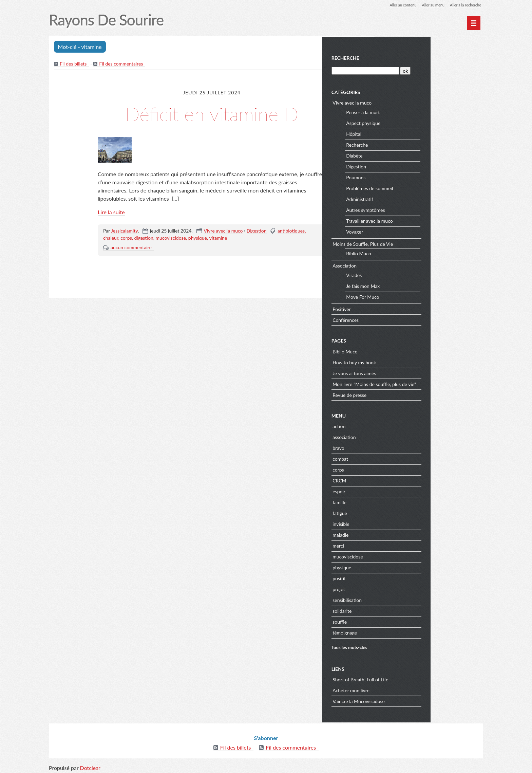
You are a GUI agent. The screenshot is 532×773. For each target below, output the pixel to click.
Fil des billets (73, 64)
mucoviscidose (171, 238)
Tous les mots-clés (403, 646)
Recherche (399, 57)
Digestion (257, 231)
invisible (395, 523)
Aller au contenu (397, 5)
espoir (393, 490)
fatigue (393, 512)
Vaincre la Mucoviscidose (412, 700)
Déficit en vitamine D (212, 114)
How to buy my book (408, 361)
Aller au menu (429, 5)
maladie (394, 534)
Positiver (395, 308)
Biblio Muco (412, 253)
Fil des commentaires (122, 64)
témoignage (398, 632)
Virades (407, 274)
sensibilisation (401, 599)
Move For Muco (416, 296)
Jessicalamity (124, 231)
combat (394, 458)
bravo (392, 447)
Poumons (409, 177)
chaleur (111, 238)
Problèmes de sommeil (423, 188)
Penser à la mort (416, 112)
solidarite (396, 610)
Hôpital (407, 133)
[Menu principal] (474, 23)
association (398, 436)
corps (126, 238)
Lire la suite (111, 213)
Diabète (408, 155)
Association (398, 265)
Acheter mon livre (405, 689)
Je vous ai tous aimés (408, 372)
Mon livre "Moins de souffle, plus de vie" (428, 383)
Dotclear (90, 766)
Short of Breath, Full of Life (414, 678)
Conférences (399, 319)
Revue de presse (403, 394)
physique (198, 238)
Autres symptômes (419, 209)
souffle (393, 621)
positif (393, 577)
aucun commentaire (131, 248)
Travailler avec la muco (423, 220)
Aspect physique (417, 122)
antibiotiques (291, 231)
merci (392, 545)
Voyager (408, 231)
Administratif (413, 198)
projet (392, 588)
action (393, 425)
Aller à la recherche (464, 5)
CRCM (393, 480)
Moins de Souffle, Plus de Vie (416, 243)
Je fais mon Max (416, 285)
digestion (144, 238)
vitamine (218, 238)
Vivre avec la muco (223, 231)
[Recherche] (418, 70)
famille (393, 501)
